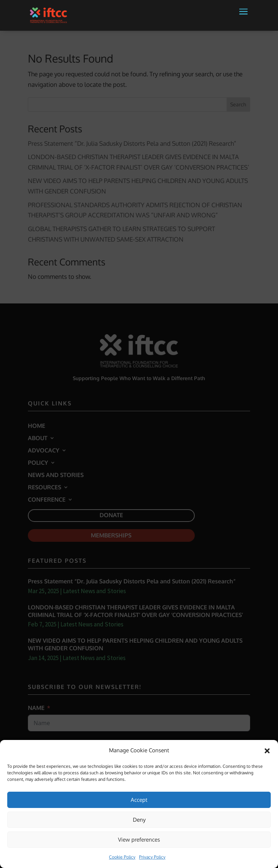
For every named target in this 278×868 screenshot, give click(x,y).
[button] (243, 20)
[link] (49, 15)
